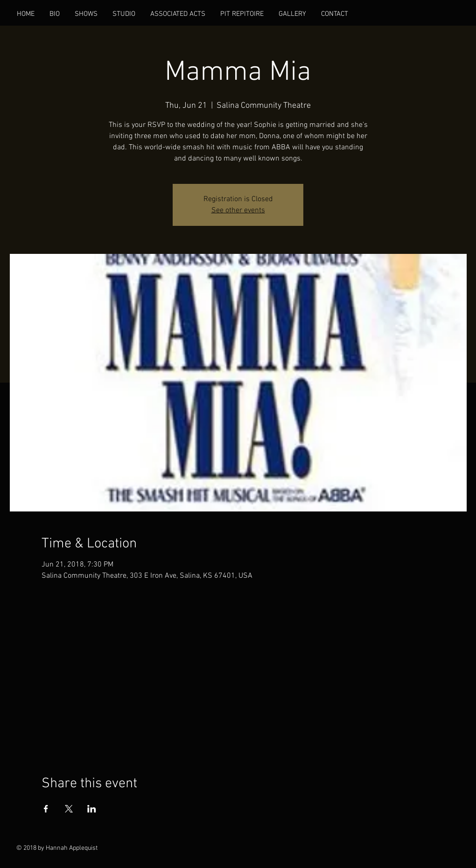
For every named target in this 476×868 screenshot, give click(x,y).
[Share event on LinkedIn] (92, 809)
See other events (238, 210)
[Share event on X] (69, 809)
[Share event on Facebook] (46, 809)
